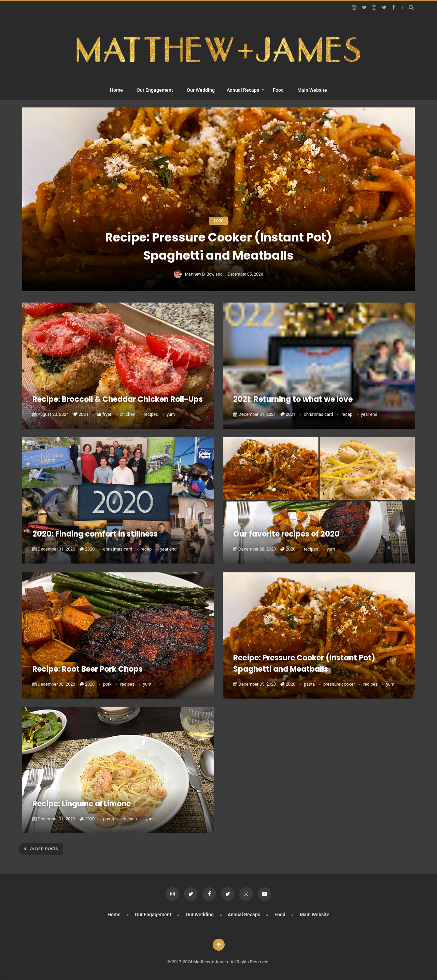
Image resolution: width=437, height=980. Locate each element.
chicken (131, 414)
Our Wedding (201, 90)
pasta (313, 684)
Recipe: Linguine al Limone (82, 804)
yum (171, 414)
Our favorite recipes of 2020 (286, 534)
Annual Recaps (243, 90)
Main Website (312, 90)
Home (116, 90)
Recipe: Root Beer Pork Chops (88, 669)
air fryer (107, 414)
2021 (294, 414)
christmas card (322, 414)
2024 (87, 414)
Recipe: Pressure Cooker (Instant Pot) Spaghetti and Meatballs (218, 246)
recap (350, 414)
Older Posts (43, 849)
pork (111, 684)
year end (369, 414)
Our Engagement (155, 90)
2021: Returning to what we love (293, 399)
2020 (218, 221)
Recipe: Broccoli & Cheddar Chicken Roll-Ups (118, 399)
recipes (154, 414)
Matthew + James (211, 962)
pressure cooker (342, 684)
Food (278, 90)
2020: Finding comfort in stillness (95, 534)
